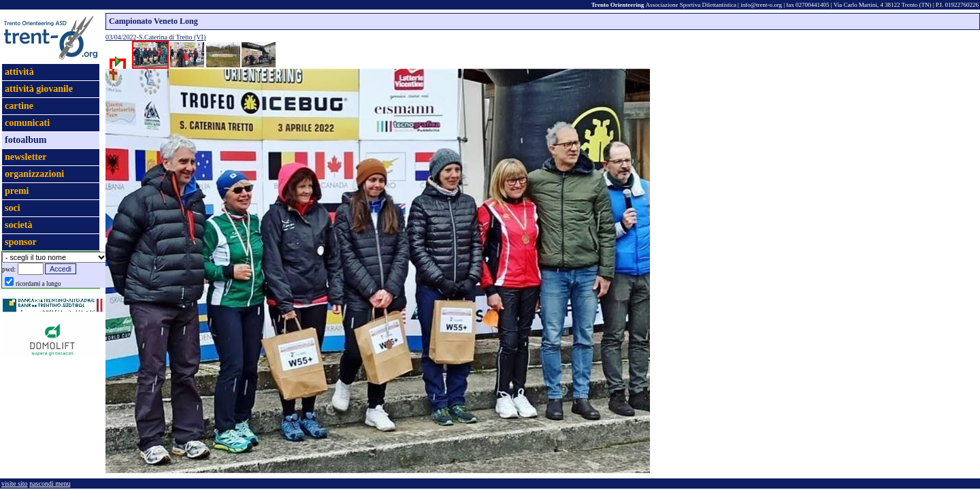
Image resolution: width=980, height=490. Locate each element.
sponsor (21, 242)
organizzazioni (34, 174)
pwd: (9, 269)
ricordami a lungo (38, 284)
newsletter (26, 157)
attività (19, 72)
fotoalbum (26, 140)
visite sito (15, 484)
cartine (19, 106)
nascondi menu (50, 484)
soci (13, 208)
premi (17, 191)
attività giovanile (39, 89)
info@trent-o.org (761, 5)
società (18, 225)
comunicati (27, 123)
